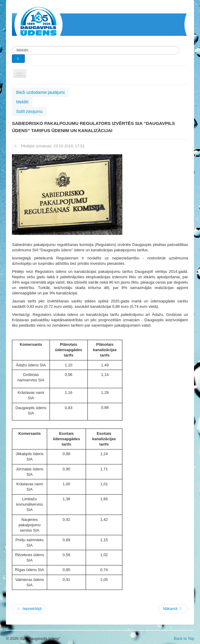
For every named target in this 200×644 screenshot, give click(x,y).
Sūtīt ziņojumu (29, 111)
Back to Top (184, 638)
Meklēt (22, 102)
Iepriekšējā (29, 609)
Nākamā (173, 609)
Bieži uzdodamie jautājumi (40, 92)
